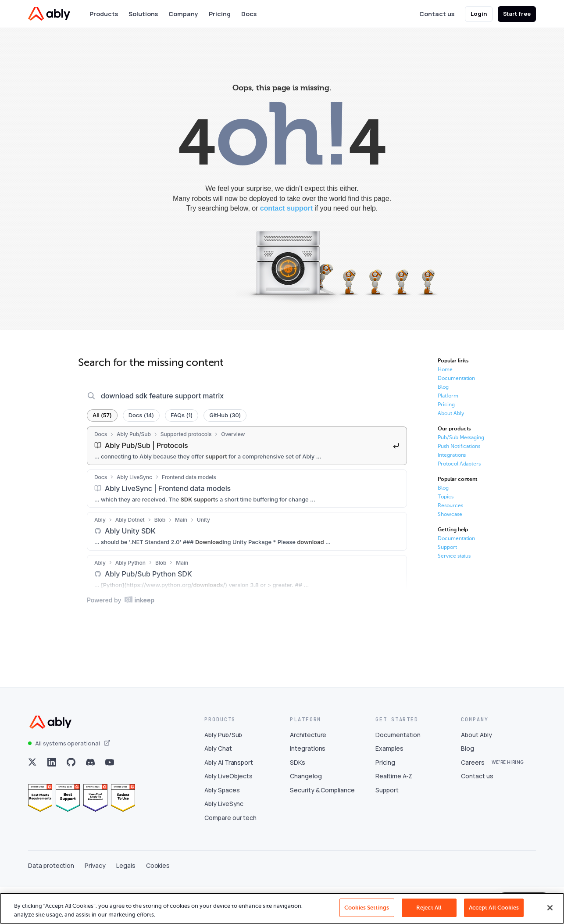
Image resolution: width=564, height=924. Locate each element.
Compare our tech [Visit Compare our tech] (230, 854)
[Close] (550, 908)
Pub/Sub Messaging (461, 437)
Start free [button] (517, 14)
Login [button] (479, 14)
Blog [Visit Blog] (468, 785)
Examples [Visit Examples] (389, 785)
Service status (454, 556)
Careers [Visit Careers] (473, 799)
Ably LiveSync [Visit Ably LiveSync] (224, 840)
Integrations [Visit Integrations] (308, 785)
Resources (450, 505)
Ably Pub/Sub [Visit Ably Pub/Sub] (223, 771)
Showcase (450, 514)
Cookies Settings (367, 908)
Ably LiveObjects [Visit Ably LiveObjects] (228, 813)
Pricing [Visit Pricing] (385, 799)
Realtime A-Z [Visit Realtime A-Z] (394, 813)
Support (447, 547)
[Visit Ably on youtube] (110, 799)
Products (104, 14)
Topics (446, 497)
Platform (448, 396)
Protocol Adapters (459, 464)
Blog (443, 387)
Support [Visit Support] (387, 827)
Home (445, 369)
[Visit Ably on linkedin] (52, 799)
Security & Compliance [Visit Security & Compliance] (322, 827)
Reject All (429, 908)
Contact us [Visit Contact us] (477, 813)
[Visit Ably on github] (71, 799)
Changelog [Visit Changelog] (306, 813)
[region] (282, 908)
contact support (286, 208)
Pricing (220, 14)
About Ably (451, 413)
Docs (249, 14)
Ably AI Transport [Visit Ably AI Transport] (229, 799)
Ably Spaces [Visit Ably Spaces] (222, 827)
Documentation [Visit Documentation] (398, 771)
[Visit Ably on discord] (90, 799)
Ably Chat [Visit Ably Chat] (218, 785)
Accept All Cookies (494, 908)
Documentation (456, 378)
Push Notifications (459, 446)
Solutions (143, 14)
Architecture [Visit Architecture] (308, 771)
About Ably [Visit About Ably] (477, 771)
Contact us (437, 14)
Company (183, 14)
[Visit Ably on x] (32, 799)
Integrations (452, 455)
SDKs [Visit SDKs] (298, 799)
